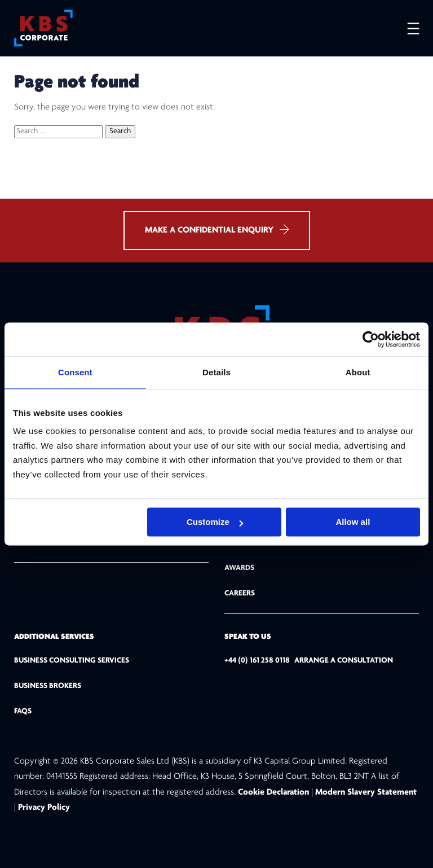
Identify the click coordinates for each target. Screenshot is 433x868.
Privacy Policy (44, 808)
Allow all (353, 522)
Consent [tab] (75, 372)
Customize (215, 522)
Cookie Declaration (275, 792)
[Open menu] (408, 29)
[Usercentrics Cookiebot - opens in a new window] (371, 339)
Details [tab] (216, 372)
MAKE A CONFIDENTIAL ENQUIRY (217, 229)
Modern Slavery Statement (366, 792)
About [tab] (358, 372)
